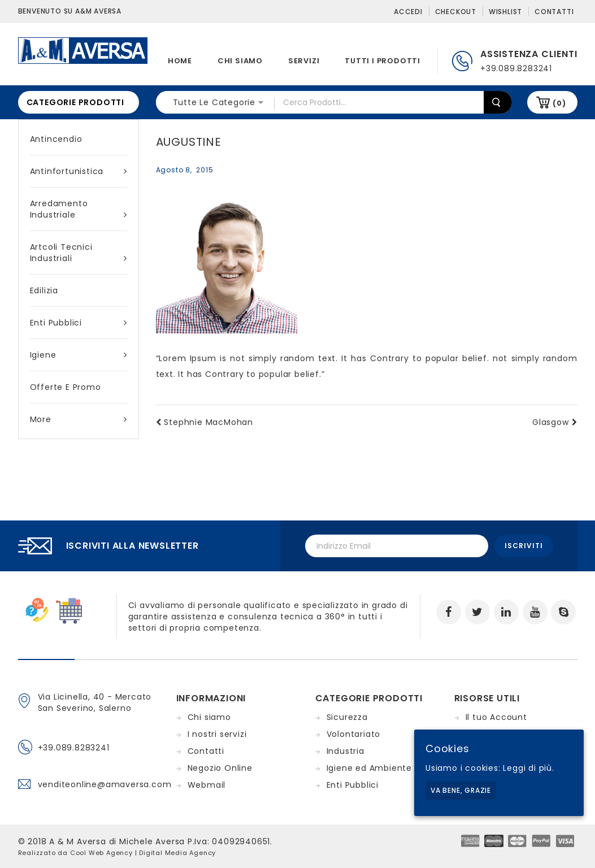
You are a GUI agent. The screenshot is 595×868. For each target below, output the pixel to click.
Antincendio (56, 139)
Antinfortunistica (79, 171)
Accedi (408, 12)
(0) (559, 103)
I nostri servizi (217, 734)
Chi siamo (240, 61)
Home (180, 61)
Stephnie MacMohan (205, 422)
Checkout (456, 12)
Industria (346, 751)
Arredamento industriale (79, 209)
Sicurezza (347, 717)
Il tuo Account (496, 717)
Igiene (79, 355)
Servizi (304, 61)
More (79, 419)
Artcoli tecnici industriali (79, 253)
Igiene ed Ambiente (369, 768)
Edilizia (44, 290)
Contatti (554, 12)
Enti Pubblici (79, 323)
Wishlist (505, 12)
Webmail (207, 785)
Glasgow (555, 422)
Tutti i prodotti (383, 61)
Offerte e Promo (66, 387)
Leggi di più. (528, 768)
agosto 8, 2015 (185, 170)
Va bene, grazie (461, 790)
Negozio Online (220, 768)
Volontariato (354, 734)
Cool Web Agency (101, 853)
